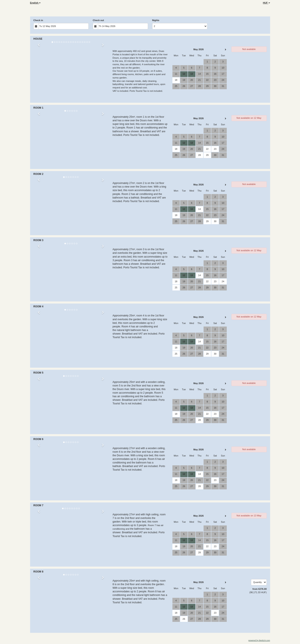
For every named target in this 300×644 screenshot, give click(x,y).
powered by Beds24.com (259, 640)
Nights (156, 20)
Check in (38, 20)
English (35, 3)
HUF (267, 3)
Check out (98, 20)
